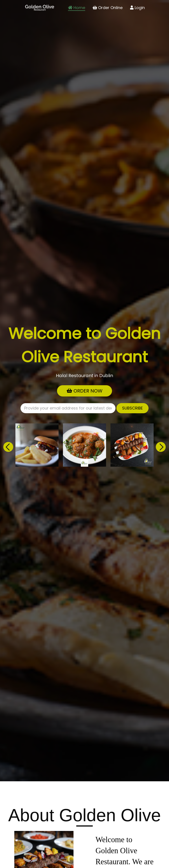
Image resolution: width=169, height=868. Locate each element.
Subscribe (132, 408)
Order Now (84, 391)
